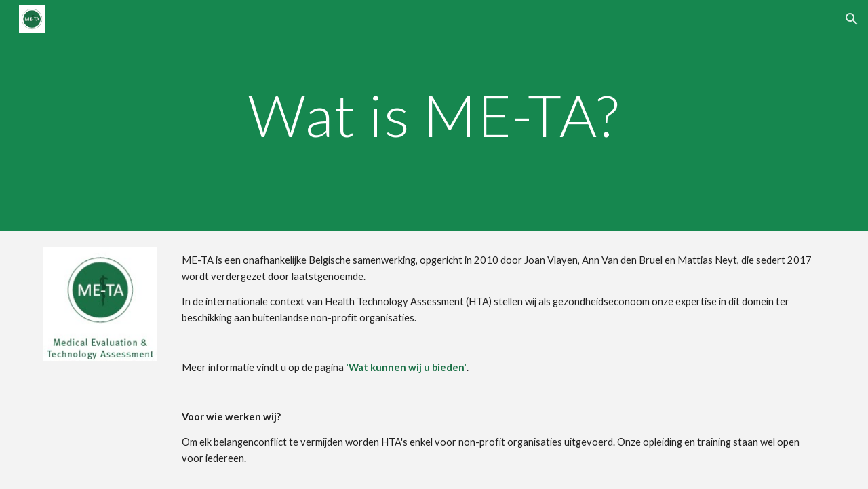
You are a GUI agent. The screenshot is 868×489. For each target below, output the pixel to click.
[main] (434, 115)
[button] (852, 19)
